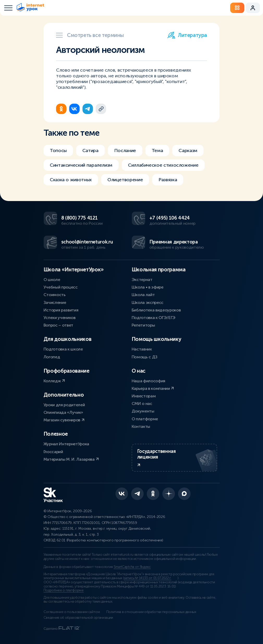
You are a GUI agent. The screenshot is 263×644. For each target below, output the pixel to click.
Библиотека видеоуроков (156, 310)
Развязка (168, 180)
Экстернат (142, 280)
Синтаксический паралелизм (81, 165)
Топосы (58, 151)
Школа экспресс (148, 302)
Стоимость (55, 295)
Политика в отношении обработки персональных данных (151, 612)
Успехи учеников (60, 318)
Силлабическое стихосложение (163, 165)
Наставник (142, 349)
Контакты (141, 426)
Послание (125, 151)
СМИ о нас (142, 404)
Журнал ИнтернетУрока (66, 444)
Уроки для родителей (64, 405)
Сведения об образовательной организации (78, 618)
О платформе (145, 419)
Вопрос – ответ (59, 325)
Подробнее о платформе (64, 590)
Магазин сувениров (64, 420)
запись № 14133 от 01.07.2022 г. (147, 578)
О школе (52, 280)
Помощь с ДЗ (145, 357)
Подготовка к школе (63, 349)
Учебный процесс (61, 287)
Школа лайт (143, 295)
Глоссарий (53, 452)
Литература (187, 35)
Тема (157, 151)
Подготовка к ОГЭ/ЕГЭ (154, 318)
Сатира (90, 151)
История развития (61, 310)
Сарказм (188, 151)
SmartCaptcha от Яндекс (132, 567)
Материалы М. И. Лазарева (71, 459)
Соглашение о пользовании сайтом (72, 612)
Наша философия (149, 381)
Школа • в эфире (148, 287)
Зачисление (55, 302)
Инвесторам (144, 396)
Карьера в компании (153, 388)
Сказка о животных (71, 180)
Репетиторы (143, 325)
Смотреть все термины (90, 35)
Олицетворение (125, 180)
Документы (143, 411)
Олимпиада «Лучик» (63, 412)
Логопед (52, 357)
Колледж (54, 381)
